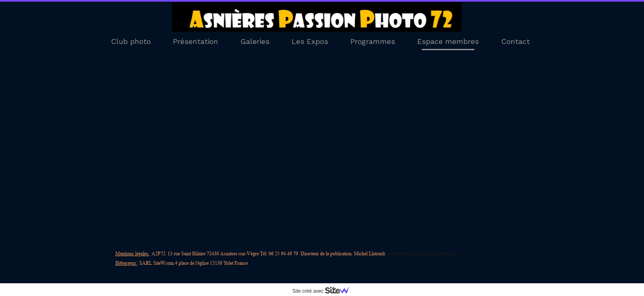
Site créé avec (324, 291)
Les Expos (310, 41)
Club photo (131, 41)
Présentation (195, 41)
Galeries (255, 41)
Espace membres (448, 41)
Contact (515, 41)
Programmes (373, 41)
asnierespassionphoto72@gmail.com (423, 253)
